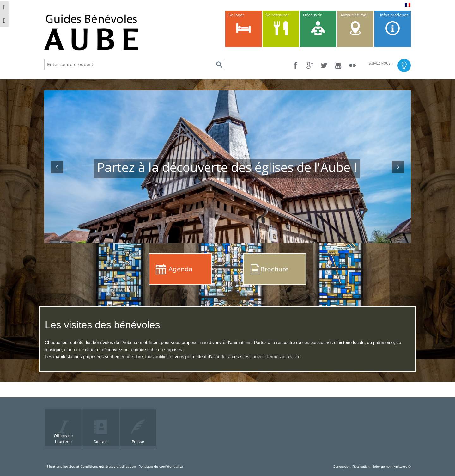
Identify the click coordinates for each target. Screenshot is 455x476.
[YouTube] (338, 65)
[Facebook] (296, 65)
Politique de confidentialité (161, 467)
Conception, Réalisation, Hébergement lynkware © (372, 467)
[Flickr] (352, 65)
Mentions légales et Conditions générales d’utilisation (91, 467)
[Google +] (310, 65)
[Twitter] (324, 65)
